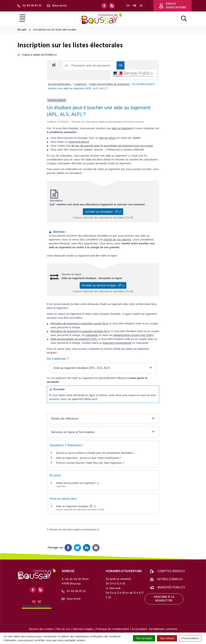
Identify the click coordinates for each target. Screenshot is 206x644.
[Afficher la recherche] (184, 18)
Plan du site (63, 629)
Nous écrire (71, 599)
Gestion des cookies (41, 629)
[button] (103, 368)
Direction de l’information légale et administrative (74, 530)
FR (135, 6)
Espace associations (173, 6)
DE (141, 6)
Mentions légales (83, 629)
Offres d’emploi (170, 579)
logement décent (79, 142)
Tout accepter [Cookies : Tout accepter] (144, 638)
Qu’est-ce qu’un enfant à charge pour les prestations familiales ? (96, 453)
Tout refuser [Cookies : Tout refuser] (167, 638)
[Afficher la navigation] (22, 19)
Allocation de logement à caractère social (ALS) (80, 323)
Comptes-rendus (171, 571)
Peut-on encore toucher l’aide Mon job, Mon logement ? (90, 463)
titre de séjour (108, 138)
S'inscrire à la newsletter (164, 599)
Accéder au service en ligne (103, 285)
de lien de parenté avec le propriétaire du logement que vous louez (112, 146)
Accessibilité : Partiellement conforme (155, 629)
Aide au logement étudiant (76, 506)
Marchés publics (171, 588)
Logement (81, 84)
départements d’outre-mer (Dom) (134, 335)
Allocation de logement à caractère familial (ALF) (80, 331)
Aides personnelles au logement (110, 84)
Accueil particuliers (60, 84)
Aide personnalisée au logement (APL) (74, 339)
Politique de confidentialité (113, 629)
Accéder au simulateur (103, 212)
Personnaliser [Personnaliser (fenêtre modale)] (190, 638)
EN (128, 6)
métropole (92, 335)
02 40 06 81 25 (74, 591)
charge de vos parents (117, 239)
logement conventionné (117, 343)
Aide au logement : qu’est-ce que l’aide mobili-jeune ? (89, 458)
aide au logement (122, 128)
